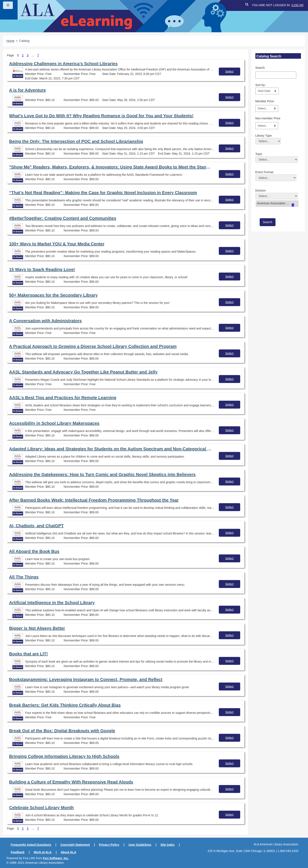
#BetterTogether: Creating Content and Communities (63, 218)
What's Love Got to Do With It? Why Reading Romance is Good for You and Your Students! (101, 116)
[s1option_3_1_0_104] (267, 91)
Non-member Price (268, 118)
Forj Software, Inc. (56, 858)
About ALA (69, 852)
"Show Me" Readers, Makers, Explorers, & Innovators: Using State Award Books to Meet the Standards (111, 167)
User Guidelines (140, 845)
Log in (297, 5)
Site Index (167, 845)
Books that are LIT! (29, 654)
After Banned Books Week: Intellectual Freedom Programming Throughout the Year (94, 500)
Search (260, 68)
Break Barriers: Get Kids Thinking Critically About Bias (65, 705)
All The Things (24, 577)
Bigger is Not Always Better (37, 628)
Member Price (265, 101)
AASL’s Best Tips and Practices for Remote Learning (63, 398)
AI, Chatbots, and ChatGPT (37, 526)
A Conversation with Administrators (46, 321)
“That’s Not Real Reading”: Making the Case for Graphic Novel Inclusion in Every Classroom (103, 193)
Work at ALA (43, 852)
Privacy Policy (109, 845)
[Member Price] (267, 108)
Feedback (18, 852)
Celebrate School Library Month (41, 808)
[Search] (276, 75)
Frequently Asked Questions (31, 845)
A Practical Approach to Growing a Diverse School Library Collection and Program (93, 346)
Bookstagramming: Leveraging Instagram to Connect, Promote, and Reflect (86, 679)
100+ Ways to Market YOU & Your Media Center (57, 244)
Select (229, 72)
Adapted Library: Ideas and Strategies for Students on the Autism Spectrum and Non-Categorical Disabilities (111, 449)
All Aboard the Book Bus (34, 551)
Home (10, 41)
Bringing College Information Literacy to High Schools (64, 756)
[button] (247, 5)
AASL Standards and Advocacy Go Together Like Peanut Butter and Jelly (83, 372)
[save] (268, 222)
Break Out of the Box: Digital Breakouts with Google (62, 731)
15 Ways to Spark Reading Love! (42, 269)
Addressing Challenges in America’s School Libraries (64, 64)
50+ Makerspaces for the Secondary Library (53, 295)
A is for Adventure (28, 90)
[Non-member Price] (267, 126)
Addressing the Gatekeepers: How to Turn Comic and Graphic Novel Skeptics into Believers (102, 474)
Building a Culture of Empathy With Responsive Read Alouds (71, 782)
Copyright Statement (75, 845)
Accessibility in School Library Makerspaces (54, 423)
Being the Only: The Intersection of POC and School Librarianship (76, 141)
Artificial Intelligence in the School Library (52, 603)
